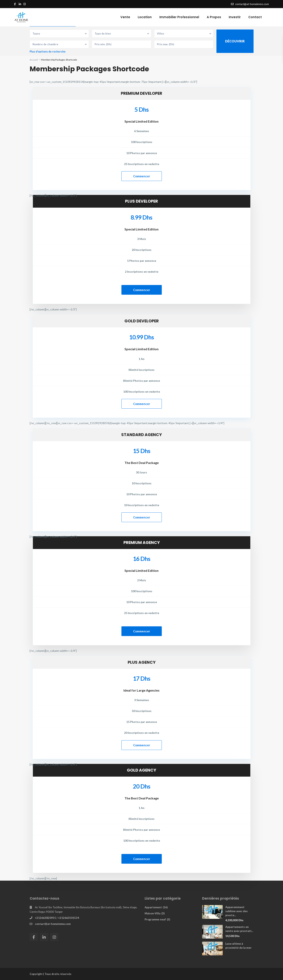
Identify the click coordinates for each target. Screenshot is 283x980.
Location (145, 17)
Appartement (153, 907)
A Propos (214, 17)
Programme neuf (155, 919)
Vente (125, 17)
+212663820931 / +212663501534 (57, 918)
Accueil (34, 60)
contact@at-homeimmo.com (53, 924)
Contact (255, 17)
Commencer (142, 176)
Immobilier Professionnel (179, 17)
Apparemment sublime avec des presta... (237, 911)
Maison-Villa (152, 913)
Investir (235, 17)
